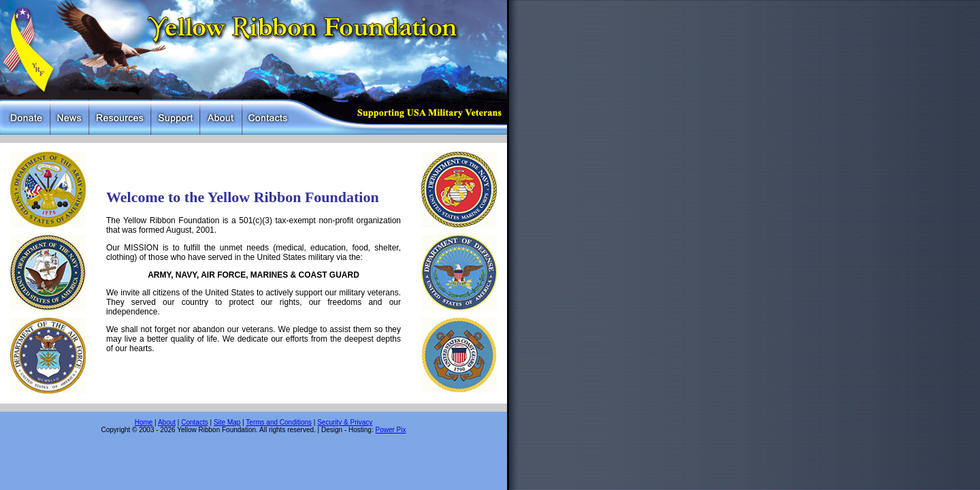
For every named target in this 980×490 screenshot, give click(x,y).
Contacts (194, 422)
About (167, 422)
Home (144, 422)
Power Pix (390, 430)
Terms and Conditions (279, 422)
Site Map (227, 422)
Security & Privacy (345, 422)
